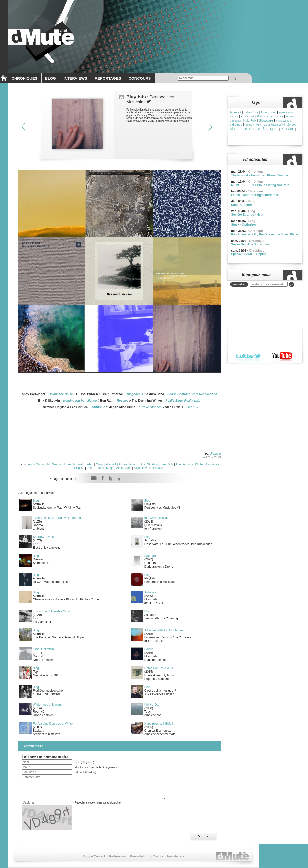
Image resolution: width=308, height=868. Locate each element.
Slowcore (266, 120)
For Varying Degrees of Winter (53, 724)
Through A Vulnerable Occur (52, 611)
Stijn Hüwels (142, 468)
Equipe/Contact (94, 856)
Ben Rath (167, 464)
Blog (36, 501)
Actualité (236, 112)
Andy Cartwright (39, 464)
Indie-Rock (251, 112)
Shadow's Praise (44, 537)
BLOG (51, 78)
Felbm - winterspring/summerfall (254, 195)
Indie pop (290, 125)
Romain (216, 454)
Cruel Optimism (43, 649)
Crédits (158, 856)
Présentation (139, 856)
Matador (236, 129)
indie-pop (236, 125)
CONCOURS (140, 78)
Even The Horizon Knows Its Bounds (58, 518)
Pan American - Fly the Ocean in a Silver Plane (264, 234)
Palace (149, 649)
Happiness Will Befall (159, 724)
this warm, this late (157, 518)
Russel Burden (83, 464)
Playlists (159, 468)
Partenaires (117, 856)
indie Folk (250, 121)
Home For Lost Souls (159, 668)
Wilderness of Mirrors (47, 705)
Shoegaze (270, 129)
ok (291, 285)
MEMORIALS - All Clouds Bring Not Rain (260, 185)
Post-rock (277, 116)
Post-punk (247, 116)
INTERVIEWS (75, 78)
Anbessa (150, 592)
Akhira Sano (127, 464)
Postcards (288, 129)
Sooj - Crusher (242, 205)
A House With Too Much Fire (164, 630)
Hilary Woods (283, 121)
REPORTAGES (108, 78)
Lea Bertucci (95, 468)
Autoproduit (268, 112)
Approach (151, 556)
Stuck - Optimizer (244, 225)
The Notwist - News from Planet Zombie (259, 175)
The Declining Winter (190, 464)
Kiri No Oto (152, 705)
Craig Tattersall (106, 464)
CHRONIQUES (25, 78)
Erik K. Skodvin (148, 464)
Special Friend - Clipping (249, 254)
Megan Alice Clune (119, 468)
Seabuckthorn (62, 464)
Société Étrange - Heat (247, 215)
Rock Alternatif (253, 129)
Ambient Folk (252, 125)
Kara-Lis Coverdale (272, 125)
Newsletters (176, 856)
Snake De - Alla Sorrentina (250, 244)
